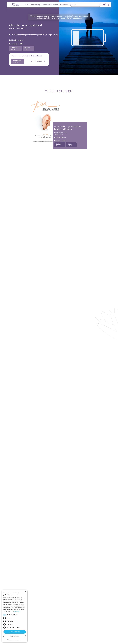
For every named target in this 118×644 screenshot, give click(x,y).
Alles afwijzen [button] (15, 636)
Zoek (99, 5)
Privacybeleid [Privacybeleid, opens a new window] (16, 611)
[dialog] (15, 616)
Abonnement (64, 5)
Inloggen (108, 5)
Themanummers (47, 5)
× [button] (26, 592)
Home (27, 5)
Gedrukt (14, 48)
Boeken (56, 5)
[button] (15, 640)
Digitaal (27, 48)
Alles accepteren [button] (15, 632)
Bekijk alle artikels (16, 40)
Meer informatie (36, 61)
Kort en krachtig (35, 5)
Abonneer (17, 61)
